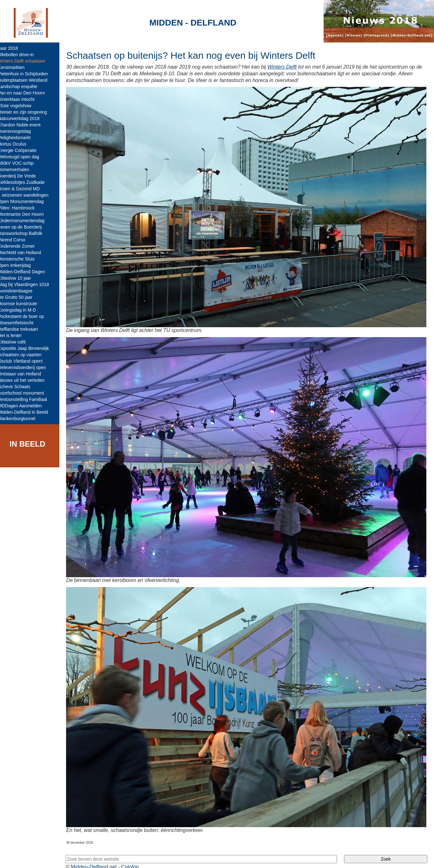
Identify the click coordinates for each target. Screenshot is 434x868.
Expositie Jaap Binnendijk (28, 348)
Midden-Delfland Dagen (26, 272)
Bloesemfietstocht (20, 323)
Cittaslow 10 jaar (19, 278)
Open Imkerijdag (19, 265)
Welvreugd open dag (23, 157)
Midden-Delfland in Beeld (27, 412)
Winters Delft (286, 67)
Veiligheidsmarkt (19, 138)
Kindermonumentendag (26, 221)
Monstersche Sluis (21, 259)
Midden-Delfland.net (98, 858)
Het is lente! (14, 336)
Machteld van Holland (24, 253)
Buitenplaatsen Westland (27, 80)
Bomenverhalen (18, 170)
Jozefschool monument (26, 393)
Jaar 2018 (12, 48)
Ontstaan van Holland (24, 374)
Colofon (135, 858)
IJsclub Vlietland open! (25, 361)
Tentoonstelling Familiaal (27, 399)
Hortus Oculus (17, 144)
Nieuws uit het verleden (26, 380)
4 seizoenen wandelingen (28, 195)
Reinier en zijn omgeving (27, 112)
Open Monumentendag (25, 201)
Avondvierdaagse (20, 291)
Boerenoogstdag (19, 131)
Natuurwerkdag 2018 (23, 118)
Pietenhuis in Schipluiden (27, 74)
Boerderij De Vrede (22, 176)
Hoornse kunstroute (22, 304)
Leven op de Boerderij (24, 227)
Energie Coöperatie (22, 150)
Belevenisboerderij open (26, 367)
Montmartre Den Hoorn (25, 214)
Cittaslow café (16, 342)
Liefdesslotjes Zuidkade (26, 182)
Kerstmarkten (16, 67)
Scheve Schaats (19, 387)
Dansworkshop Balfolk (25, 233)
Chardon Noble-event (24, 125)
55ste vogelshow (19, 106)
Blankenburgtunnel (21, 419)
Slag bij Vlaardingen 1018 (28, 284)
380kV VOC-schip (20, 163)
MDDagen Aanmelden (24, 406)
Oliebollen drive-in (20, 55)
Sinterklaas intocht (21, 99)
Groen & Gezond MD (23, 189)
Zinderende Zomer (21, 246)
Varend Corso (16, 240)
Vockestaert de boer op (26, 316)
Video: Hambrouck (21, 208)
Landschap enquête (22, 87)
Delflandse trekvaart (22, 329)
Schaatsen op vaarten (24, 355)
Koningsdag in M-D (22, 310)
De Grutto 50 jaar (20, 297)
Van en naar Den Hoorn (26, 93)
